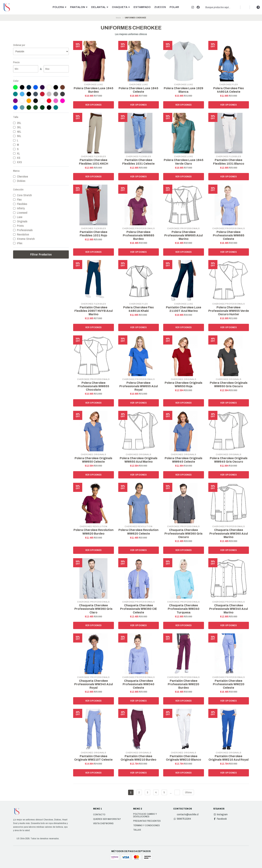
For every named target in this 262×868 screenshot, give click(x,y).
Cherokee (21, 176)
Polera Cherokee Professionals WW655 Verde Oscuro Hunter (229, 311)
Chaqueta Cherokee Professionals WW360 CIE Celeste (139, 609)
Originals (20, 221)
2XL (17, 123)
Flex (17, 200)
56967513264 (182, 819)
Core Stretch (22, 195)
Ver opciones (94, 105)
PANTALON (79, 7)
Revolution (21, 234)
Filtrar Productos (41, 254)
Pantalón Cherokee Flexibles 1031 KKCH (94, 162)
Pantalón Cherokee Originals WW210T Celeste (93, 758)
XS (17, 158)
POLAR (174, 7)
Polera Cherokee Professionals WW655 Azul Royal (139, 386)
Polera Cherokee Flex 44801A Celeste (229, 90)
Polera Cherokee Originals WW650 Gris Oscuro (229, 384)
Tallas (137, 830)
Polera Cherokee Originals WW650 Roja (183, 384)
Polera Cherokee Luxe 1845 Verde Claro (184, 162)
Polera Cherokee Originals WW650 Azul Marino (139, 460)
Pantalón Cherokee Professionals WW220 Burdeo (183, 684)
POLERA (59, 7)
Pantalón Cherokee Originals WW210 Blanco (183, 758)
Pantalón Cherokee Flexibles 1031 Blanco (229, 162)
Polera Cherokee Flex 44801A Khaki (138, 309)
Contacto (99, 815)
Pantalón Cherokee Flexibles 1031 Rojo (94, 234)
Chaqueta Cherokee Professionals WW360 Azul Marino (229, 533)
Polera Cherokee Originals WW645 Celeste (183, 460)
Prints (18, 226)
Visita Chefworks (103, 823)
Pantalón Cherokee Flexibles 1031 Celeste (138, 162)
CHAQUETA (121, 7)
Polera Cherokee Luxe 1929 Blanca (183, 90)
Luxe (18, 217)
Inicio (118, 18)
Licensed (20, 213)
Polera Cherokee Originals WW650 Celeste (93, 460)
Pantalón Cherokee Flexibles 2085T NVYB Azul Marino (94, 311)
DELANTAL (100, 7)
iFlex (18, 243)
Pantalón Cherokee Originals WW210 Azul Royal (229, 758)
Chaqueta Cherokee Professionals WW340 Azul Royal (94, 684)
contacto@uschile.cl (186, 814)
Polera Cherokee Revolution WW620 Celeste (138, 532)
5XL (17, 136)
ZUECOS (160, 7)
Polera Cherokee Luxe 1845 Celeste (138, 90)
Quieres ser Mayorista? (107, 819)
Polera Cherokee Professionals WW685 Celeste (229, 235)
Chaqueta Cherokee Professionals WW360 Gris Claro (93, 609)
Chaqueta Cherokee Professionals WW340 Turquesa (184, 609)
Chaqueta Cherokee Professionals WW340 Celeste (138, 684)
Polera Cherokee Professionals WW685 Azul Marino (183, 235)
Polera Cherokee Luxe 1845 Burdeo (94, 90)
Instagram (220, 814)
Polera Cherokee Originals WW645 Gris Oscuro (229, 460)
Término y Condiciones (146, 825)
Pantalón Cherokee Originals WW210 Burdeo (138, 758)
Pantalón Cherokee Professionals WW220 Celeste (229, 684)
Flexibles (20, 204)
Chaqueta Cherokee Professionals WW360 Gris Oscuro (183, 533)
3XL (17, 127)
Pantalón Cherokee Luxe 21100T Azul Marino (184, 309)
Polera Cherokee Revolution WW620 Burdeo (94, 532)
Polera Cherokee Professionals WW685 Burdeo (139, 235)
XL (17, 153)
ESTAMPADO (142, 7)
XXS (17, 162)
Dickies (19, 181)
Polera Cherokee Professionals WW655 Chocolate (93, 386)
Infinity (19, 208)
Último (188, 792)
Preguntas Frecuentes (147, 821)
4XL (17, 132)
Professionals (23, 230)
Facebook (220, 819)
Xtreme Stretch (24, 239)
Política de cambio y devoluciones (145, 815)
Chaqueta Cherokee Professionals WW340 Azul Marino (229, 609)
